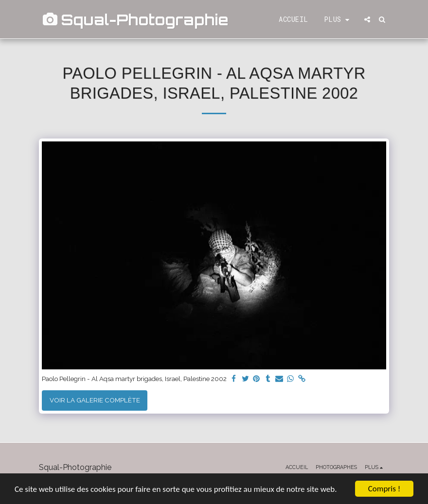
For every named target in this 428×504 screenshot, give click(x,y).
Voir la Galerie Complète (95, 400)
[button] (367, 19)
